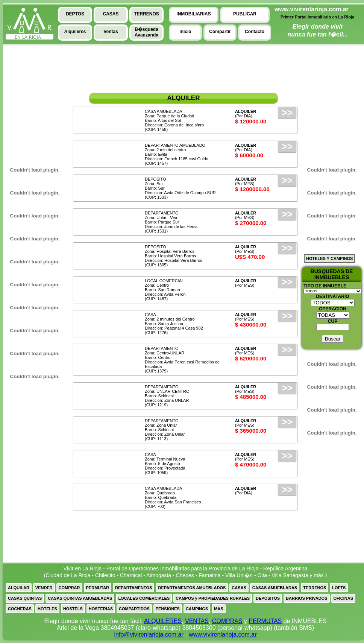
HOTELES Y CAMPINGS (329, 258)
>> (287, 112)
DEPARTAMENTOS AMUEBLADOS (192, 588)
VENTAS (197, 621)
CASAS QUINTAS (25, 598)
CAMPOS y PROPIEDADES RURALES (213, 598)
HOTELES (47, 609)
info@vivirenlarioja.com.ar (149, 635)
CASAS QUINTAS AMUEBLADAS (80, 598)
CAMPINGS (197, 609)
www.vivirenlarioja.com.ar (223, 635)
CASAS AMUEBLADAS (275, 588)
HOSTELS (73, 609)
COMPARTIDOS (134, 609)
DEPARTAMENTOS (133, 588)
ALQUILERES (163, 621)
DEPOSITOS (268, 598)
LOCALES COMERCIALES (144, 598)
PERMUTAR (98, 588)
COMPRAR (69, 588)
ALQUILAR (19, 588)
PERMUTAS (265, 621)
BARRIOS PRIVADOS (306, 598)
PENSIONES (168, 609)
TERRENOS (315, 588)
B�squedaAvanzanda (146, 32)
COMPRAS (227, 621)
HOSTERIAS (101, 609)
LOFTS (339, 588)
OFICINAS (344, 598)
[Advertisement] (31, 102)
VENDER (44, 588)
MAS (218, 609)
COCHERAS (20, 609)
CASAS (239, 588)
